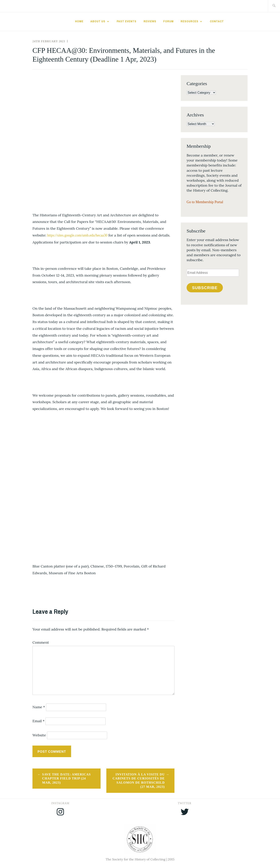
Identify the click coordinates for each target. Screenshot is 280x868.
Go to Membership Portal (205, 202)
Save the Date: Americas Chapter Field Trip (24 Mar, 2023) (67, 779)
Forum (168, 21)
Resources (189, 21)
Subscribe (205, 288)
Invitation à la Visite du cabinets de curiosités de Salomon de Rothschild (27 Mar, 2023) (139, 781)
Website (39, 735)
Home (79, 21)
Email (39, 721)
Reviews (150, 21)
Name (39, 707)
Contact (217, 21)
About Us (98, 21)
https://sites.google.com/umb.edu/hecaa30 (77, 235)
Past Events (127, 21)
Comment (41, 642)
